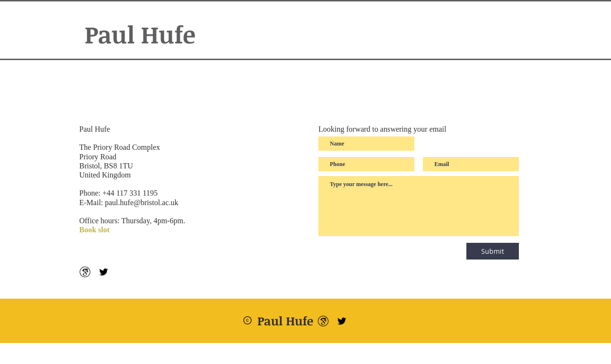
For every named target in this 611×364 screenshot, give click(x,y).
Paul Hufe (140, 34)
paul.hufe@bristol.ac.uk (142, 203)
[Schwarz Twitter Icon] (104, 272)
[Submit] (493, 251)
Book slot (95, 230)
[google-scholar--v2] (85, 272)
